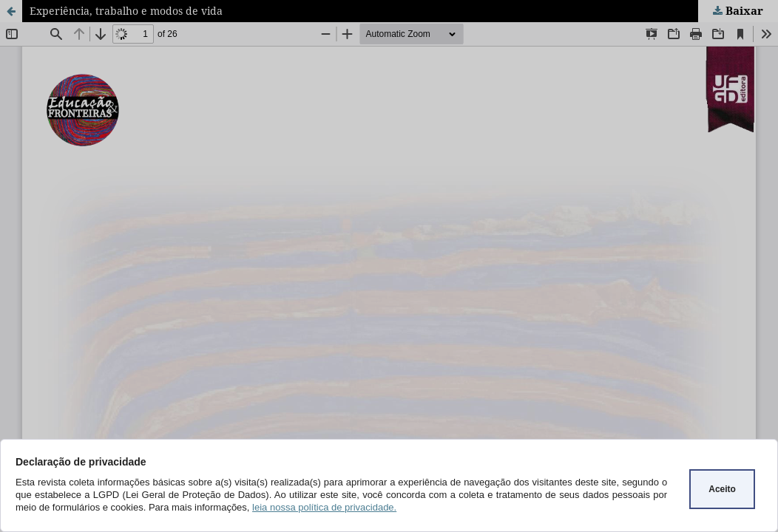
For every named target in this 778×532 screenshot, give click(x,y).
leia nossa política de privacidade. (324, 507)
